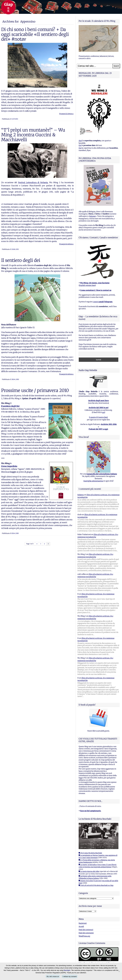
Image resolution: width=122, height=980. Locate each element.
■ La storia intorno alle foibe (89, 871)
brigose (92, 216)
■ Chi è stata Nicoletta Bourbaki (90, 853)
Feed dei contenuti (86, 930)
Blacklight (67, 970)
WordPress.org (84, 936)
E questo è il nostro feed (98, 417)
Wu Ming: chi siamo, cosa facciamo (95, 283)
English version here (87, 285)
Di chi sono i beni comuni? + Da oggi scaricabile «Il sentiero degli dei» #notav (35, 34)
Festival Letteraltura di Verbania (33, 182)
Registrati (83, 923)
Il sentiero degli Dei (10, 406)
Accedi (81, 926)
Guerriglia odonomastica (93, 481)
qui (103, 412)
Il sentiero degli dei (21, 260)
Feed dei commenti (86, 933)
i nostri (103, 302)
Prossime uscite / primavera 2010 (35, 390)
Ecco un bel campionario (90, 811)
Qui (80, 145)
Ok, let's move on (53, 976)
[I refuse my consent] (119, 971)
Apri (80, 141)
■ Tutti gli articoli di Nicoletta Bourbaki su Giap (96, 885)
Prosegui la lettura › (66, 114)
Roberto (81, 495)
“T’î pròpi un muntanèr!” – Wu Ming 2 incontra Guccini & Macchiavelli (33, 135)
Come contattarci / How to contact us (96, 290)
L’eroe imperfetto (9, 466)
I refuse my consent (70, 976)
